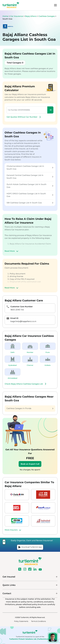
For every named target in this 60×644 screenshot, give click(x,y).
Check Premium (50, 110)
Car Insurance (17, 16)
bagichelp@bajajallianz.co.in (23, 321)
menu (55, 5)
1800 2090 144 (17, 310)
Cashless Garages (47, 16)
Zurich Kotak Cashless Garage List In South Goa (30, 186)
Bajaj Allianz (31, 16)
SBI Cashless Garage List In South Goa (30, 203)
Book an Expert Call (30, 464)
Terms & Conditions (38, 621)
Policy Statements (21, 621)
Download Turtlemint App (30, 547)
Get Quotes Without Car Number (24, 117)
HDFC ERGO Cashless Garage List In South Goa (30, 195)
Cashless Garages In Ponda (30, 408)
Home (5, 16)
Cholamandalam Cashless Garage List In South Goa (30, 168)
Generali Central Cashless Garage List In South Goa (30, 177)
